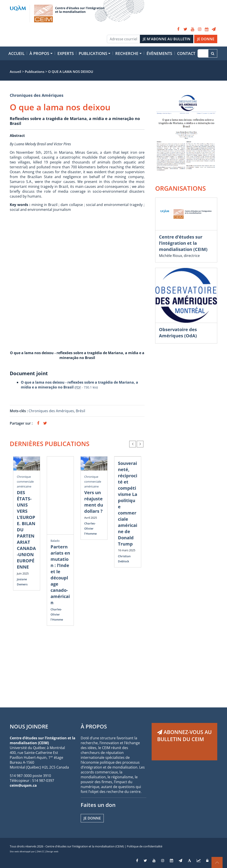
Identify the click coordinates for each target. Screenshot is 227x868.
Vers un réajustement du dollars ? (94, 502)
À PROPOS (94, 726)
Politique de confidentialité (145, 846)
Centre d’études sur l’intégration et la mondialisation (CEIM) (183, 243)
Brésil (80, 411)
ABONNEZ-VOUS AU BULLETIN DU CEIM (184, 736)
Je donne (92, 818)
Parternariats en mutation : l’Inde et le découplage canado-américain (60, 575)
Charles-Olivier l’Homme (57, 614)
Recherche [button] (127, 53)
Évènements (159, 53)
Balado (55, 541)
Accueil (17, 53)
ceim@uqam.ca (23, 785)
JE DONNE (206, 39)
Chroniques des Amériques (37, 95)
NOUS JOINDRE (29, 726)
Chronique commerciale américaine (25, 482)
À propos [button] (39, 53)
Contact (186, 53)
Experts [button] (66, 53)
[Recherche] (203, 53)
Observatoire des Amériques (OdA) (178, 333)
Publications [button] (93, 53)
